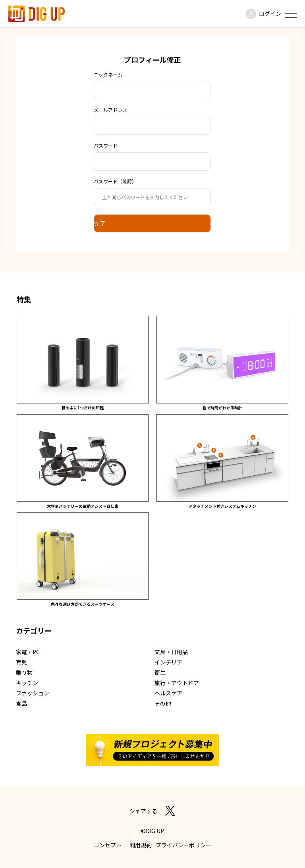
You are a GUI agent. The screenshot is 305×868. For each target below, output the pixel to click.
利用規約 (141, 845)
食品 (21, 703)
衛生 (160, 672)
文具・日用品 (171, 652)
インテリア (168, 662)
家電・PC (28, 652)
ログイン (270, 13)
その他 (163, 703)
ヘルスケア (168, 693)
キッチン (27, 683)
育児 (21, 662)
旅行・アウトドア (177, 683)
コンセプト (108, 845)
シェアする (143, 811)
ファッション (33, 693)
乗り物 (24, 672)
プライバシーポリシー (183, 845)
